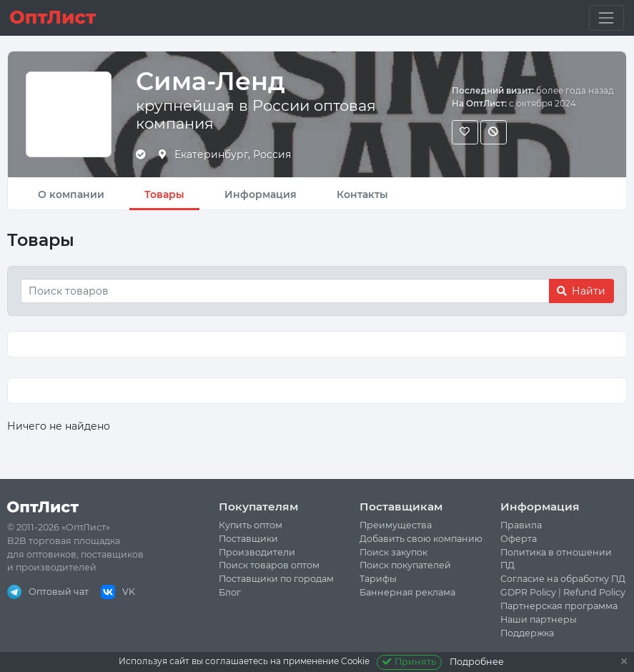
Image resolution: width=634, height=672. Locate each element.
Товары (164, 194)
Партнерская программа (559, 606)
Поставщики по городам (276, 579)
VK (118, 592)
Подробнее (477, 662)
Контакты (362, 194)
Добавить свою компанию (421, 539)
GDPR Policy (528, 592)
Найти (581, 291)
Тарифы (378, 579)
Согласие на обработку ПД (563, 579)
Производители (257, 552)
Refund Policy (594, 592)
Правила (521, 525)
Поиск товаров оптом (269, 565)
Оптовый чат (48, 592)
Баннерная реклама (407, 592)
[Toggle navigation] (606, 18)
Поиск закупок (393, 552)
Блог (230, 592)
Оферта (519, 539)
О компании (71, 194)
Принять (409, 662)
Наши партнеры (539, 619)
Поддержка (527, 633)
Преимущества (396, 525)
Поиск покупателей (405, 565)
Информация (261, 194)
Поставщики (248, 539)
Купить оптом (251, 525)
